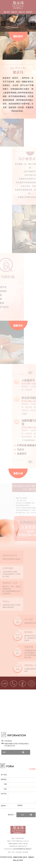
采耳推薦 (19, 852)
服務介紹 (22, 12)
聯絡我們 (29, 12)
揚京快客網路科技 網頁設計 (23, 849)
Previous (3, 23)
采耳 (13, 852)
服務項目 (14, 12)
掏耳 (9, 852)
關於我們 (7, 12)
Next (33, 23)
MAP (14, 752)
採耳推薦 (25, 852)
